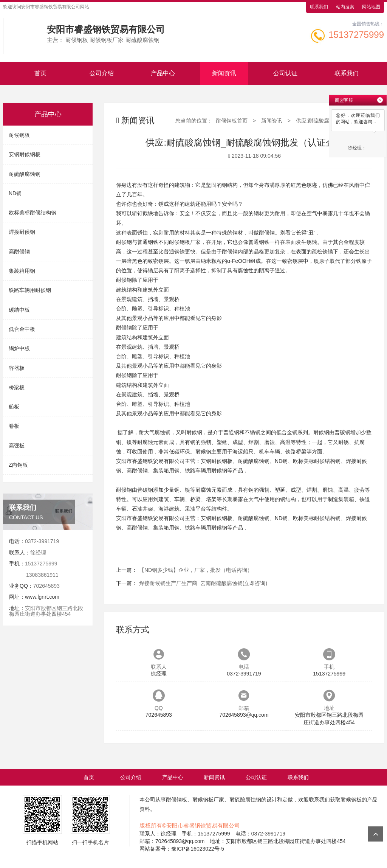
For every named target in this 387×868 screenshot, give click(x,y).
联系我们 (319, 7)
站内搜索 (345, 7)
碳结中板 (19, 310)
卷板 (14, 426)
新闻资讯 (224, 73)
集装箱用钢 (22, 271)
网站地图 (371, 7)
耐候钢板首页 (232, 121)
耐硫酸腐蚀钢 (25, 174)
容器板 (17, 368)
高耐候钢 (19, 252)
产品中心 (163, 73)
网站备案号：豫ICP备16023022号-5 (182, 849)
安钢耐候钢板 (25, 154)
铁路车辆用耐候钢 (30, 290)
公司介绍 (102, 73)
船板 (14, 407)
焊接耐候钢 (22, 232)
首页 (40, 73)
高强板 (17, 446)
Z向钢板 (18, 465)
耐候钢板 (19, 135)
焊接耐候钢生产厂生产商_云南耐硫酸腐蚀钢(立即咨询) (203, 583)
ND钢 (15, 193)
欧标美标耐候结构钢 (33, 213)
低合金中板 (22, 329)
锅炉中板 (19, 348)
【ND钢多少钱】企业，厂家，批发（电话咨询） (196, 570)
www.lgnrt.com (42, 597)
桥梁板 (17, 387)
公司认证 (285, 73)
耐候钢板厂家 (185, 242)
